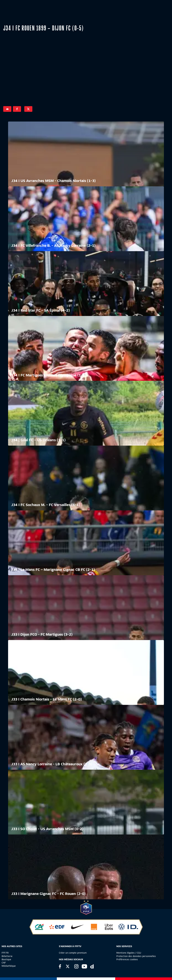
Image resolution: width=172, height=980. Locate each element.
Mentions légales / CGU (129, 953)
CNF (4, 963)
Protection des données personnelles (136, 956)
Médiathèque (9, 966)
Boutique (6, 959)
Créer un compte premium (73, 953)
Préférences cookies (127, 959)
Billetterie (7, 956)
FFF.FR (5, 953)
